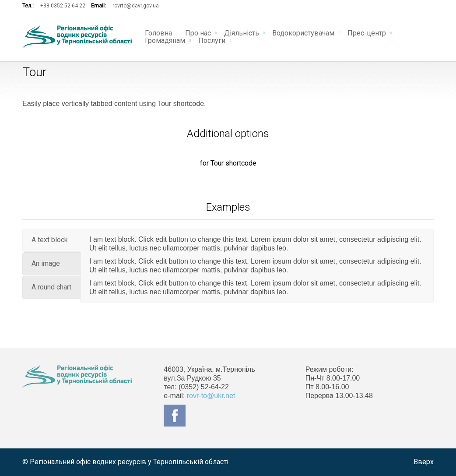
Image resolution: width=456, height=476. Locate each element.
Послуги (212, 40)
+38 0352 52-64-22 (63, 6)
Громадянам (165, 40)
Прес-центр (367, 32)
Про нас (198, 32)
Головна (158, 32)
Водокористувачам (303, 32)
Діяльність (242, 32)
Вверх (424, 462)
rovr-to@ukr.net (211, 396)
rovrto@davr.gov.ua (136, 6)
